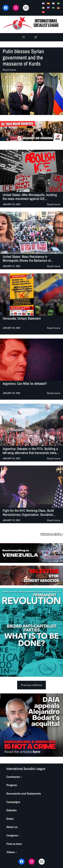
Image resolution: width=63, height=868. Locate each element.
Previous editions (32, 685)
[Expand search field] (36, 37)
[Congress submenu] (19, 836)
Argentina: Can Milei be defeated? (25, 384)
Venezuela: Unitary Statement (22, 319)
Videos (11, 852)
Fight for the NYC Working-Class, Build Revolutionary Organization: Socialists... (29, 513)
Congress (12, 835)
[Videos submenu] (16, 852)
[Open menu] (24, 37)
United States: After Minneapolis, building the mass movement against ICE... (30, 197)
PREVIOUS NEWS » (52, 534)
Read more (9, 70)
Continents (13, 777)
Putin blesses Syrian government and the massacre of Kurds (23, 58)
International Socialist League (26, 769)
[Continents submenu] (22, 777)
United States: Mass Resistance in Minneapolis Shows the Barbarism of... (28, 259)
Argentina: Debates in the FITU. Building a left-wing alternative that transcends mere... (31, 451)
